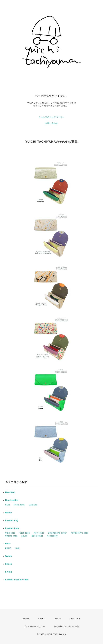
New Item (10, 492)
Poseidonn (19, 505)
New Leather (12, 500)
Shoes (9, 564)
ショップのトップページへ (52, 117)
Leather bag (12, 520)
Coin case (10, 533)
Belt (17, 548)
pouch (25, 536)
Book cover (37, 536)
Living (9, 572)
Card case (25, 533)
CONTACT (75, 619)
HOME (26, 619)
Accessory (52, 536)
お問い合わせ (52, 123)
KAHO (8, 548)
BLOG (58, 619)
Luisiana (33, 505)
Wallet (9, 513)
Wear (8, 544)
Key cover (39, 533)
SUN (8, 505)
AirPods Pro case (80, 533)
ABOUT (42, 619)
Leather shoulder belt (17, 580)
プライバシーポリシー (34, 626)
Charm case (11, 536)
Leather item (12, 528)
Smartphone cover (57, 533)
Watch (9, 556)
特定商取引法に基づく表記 (67, 626)
